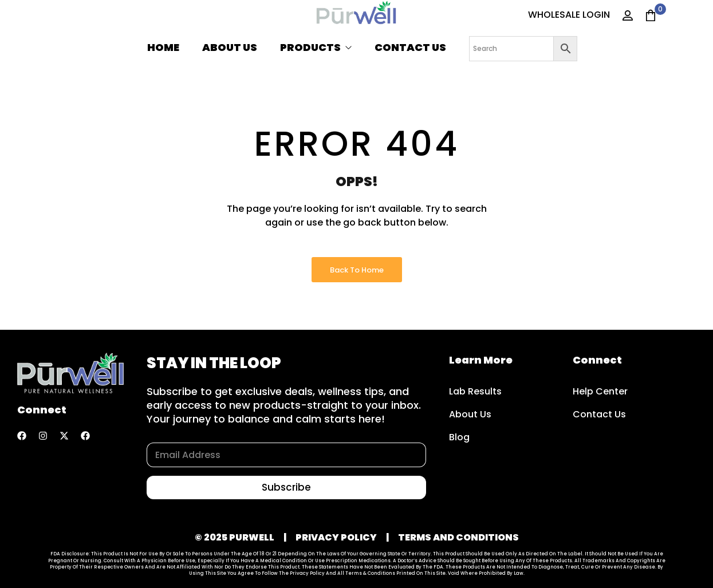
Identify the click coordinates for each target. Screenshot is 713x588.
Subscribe (286, 487)
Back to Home (357, 270)
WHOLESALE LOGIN (569, 15)
